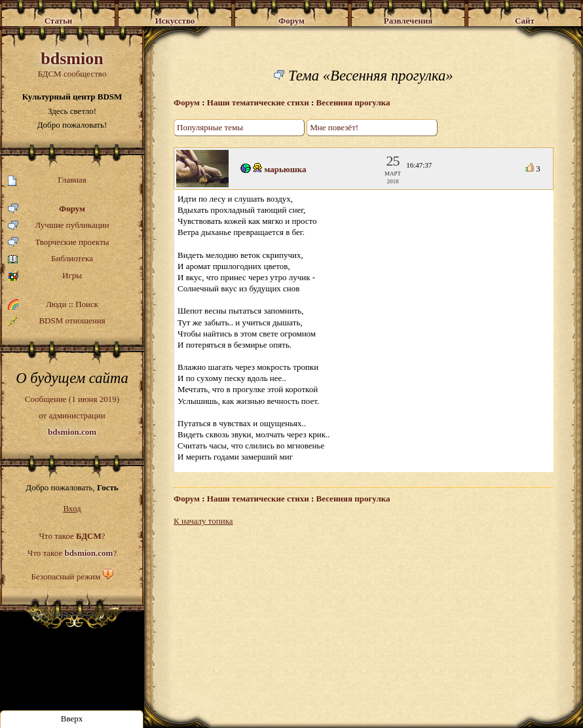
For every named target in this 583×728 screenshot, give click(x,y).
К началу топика (203, 521)
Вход (72, 508)
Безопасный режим (66, 576)
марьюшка (286, 169)
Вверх (72, 719)
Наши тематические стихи (258, 102)
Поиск (87, 304)
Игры (45, 276)
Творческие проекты (59, 243)
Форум (47, 209)
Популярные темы (210, 127)
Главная (47, 180)
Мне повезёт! (334, 127)
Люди (56, 304)
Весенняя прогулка (353, 102)
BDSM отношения (57, 321)
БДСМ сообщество (72, 64)
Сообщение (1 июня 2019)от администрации (72, 415)
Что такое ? (72, 536)
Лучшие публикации (59, 226)
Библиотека (50, 259)
